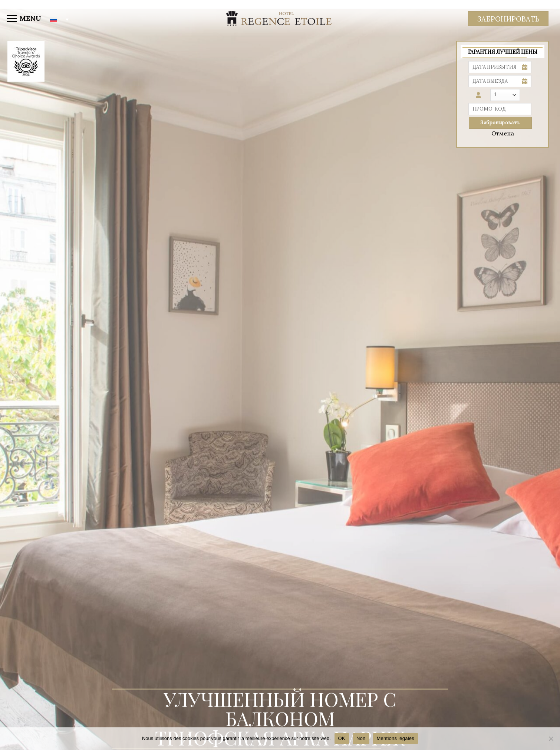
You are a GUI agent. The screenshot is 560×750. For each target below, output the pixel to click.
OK (342, 738)
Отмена (503, 133)
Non (361, 738)
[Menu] (23, 19)
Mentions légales (396, 738)
